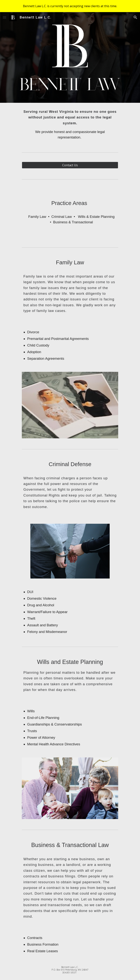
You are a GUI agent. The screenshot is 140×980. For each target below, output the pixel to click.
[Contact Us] (70, 165)
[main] (70, 125)
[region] (70, 6)
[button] (5, 17)
